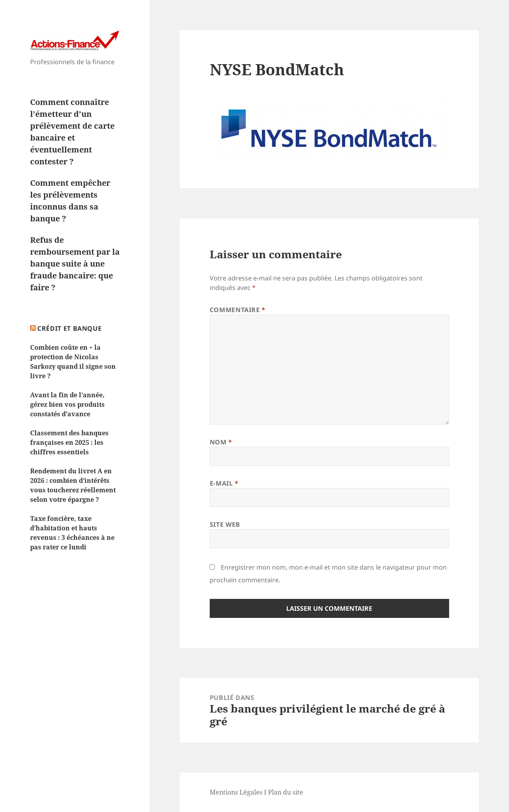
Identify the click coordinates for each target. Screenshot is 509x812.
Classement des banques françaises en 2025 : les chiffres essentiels (69, 442)
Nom (221, 442)
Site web (225, 524)
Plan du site (286, 792)
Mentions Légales (236, 792)
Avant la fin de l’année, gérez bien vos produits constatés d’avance (67, 404)
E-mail (224, 483)
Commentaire (238, 310)
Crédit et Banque (69, 328)
